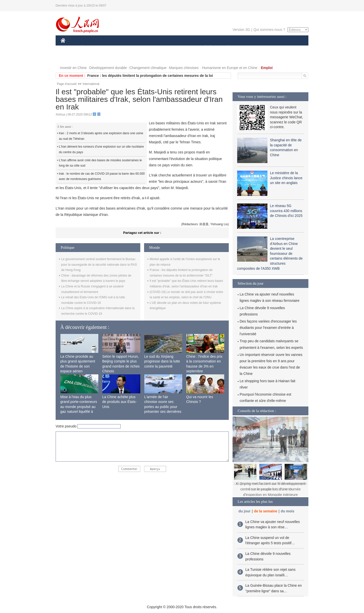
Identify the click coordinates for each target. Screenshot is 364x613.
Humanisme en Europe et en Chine (230, 68)
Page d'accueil (67, 84)
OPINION (291, 48)
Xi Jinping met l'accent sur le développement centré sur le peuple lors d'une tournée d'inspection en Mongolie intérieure (271, 489)
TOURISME (267, 48)
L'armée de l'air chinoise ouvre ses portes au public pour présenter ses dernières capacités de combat (163, 407)
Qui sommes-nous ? (269, 30)
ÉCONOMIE (91, 48)
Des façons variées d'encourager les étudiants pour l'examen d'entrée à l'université (268, 328)
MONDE (114, 48)
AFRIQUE (136, 48)
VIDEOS (91, 58)
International (91, 84)
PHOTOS (71, 58)
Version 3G (241, 30)
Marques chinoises (184, 68)
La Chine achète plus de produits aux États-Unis (120, 402)
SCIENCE (158, 48)
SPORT (246, 48)
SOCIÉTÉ (203, 48)
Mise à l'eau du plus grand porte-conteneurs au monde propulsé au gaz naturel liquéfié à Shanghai (79, 407)
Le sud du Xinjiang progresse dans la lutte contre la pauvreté (162, 361)
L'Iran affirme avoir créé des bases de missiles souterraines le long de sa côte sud (100, 163)
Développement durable (108, 68)
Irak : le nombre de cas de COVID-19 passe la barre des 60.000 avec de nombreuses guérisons (102, 176)
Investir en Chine (73, 68)
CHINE (69, 48)
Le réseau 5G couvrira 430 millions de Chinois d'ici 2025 (286, 211)
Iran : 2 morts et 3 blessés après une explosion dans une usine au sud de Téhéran (101, 136)
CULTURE (180, 48)
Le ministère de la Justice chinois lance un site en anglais (286, 178)
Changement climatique (148, 68)
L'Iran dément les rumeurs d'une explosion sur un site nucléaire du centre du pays (101, 149)
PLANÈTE (225, 48)
